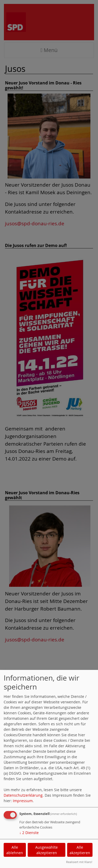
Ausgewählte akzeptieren (47, 850)
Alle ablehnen (15, 850)
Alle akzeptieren (80, 850)
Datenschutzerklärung (23, 795)
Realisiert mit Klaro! (79, 862)
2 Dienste (29, 833)
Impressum (23, 801)
